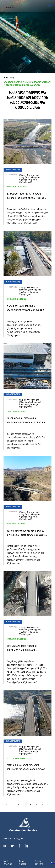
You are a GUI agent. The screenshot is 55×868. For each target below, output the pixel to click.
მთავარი (9, 78)
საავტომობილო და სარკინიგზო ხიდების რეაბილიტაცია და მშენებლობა (27, 84)
